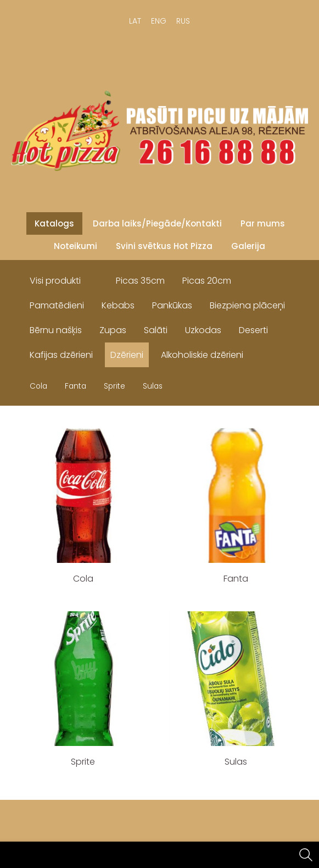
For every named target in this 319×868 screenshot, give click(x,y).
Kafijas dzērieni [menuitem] (61, 355)
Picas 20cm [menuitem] (207, 281)
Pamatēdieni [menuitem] (57, 305)
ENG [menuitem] (159, 21)
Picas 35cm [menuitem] (140, 281)
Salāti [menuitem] (156, 330)
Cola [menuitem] (38, 386)
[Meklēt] (306, 855)
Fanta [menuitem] (75, 386)
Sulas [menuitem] (153, 386)
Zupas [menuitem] (113, 330)
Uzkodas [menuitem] (203, 330)
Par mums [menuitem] (263, 223)
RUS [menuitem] (183, 21)
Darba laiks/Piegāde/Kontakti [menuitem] (157, 223)
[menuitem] (98, 278)
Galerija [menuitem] (248, 246)
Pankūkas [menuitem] (172, 305)
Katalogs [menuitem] (54, 223)
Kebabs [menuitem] (118, 305)
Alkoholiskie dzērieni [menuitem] (202, 355)
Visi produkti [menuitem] (55, 281)
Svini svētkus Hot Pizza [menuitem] (164, 246)
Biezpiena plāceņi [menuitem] (247, 305)
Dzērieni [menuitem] (127, 355)
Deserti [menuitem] (253, 330)
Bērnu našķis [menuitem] (56, 330)
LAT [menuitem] (135, 21)
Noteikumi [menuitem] (75, 246)
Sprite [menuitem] (114, 386)
